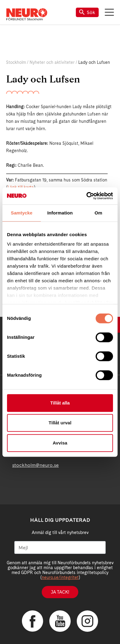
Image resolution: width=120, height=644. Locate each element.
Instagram (87, 621)
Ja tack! (60, 592)
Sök (87, 12)
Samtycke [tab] (22, 213)
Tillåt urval (60, 423)
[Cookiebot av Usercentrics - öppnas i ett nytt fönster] (87, 196)
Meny (109, 12)
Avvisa (60, 443)
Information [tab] (60, 213)
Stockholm (16, 62)
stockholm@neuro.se (35, 465)
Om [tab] (98, 213)
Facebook (33, 621)
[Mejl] (60, 547)
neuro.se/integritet (60, 577)
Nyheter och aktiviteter (52, 62)
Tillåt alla (60, 403)
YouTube (60, 621)
